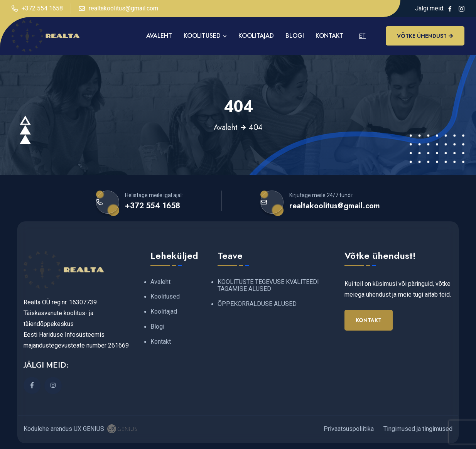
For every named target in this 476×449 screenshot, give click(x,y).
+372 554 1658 (37, 8)
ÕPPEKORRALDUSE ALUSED (257, 304)
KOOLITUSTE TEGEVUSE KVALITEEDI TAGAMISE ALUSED (268, 285)
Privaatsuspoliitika (349, 429)
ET (362, 36)
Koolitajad (256, 36)
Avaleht (226, 128)
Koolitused (202, 36)
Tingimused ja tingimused (418, 429)
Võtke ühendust (425, 36)
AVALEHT (159, 36)
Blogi (295, 36)
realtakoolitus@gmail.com (118, 8)
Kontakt (330, 36)
